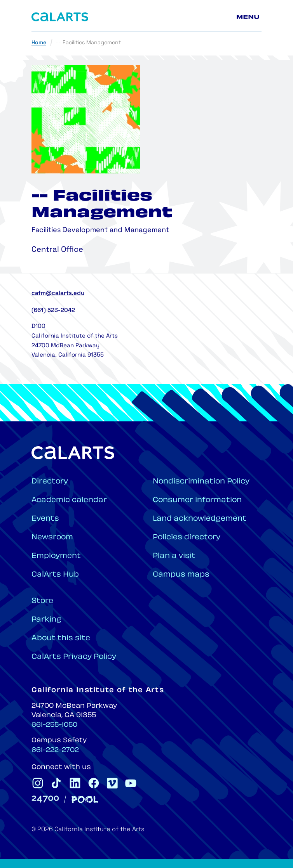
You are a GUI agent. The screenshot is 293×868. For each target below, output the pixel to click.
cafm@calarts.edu (58, 294)
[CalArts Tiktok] (56, 783)
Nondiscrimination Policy (201, 482)
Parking (46, 620)
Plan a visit (174, 556)
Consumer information (197, 500)
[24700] (45, 799)
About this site (61, 638)
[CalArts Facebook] (94, 783)
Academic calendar (69, 500)
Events (45, 519)
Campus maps (181, 575)
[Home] (60, 17)
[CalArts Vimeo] (112, 783)
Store (42, 601)
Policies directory (187, 538)
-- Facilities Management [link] (88, 43)
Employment (56, 556)
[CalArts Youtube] (131, 783)
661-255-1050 (54, 725)
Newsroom (52, 538)
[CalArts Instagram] (38, 783)
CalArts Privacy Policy (74, 657)
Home (39, 43)
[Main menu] (249, 17)
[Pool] (85, 800)
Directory (50, 482)
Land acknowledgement (200, 519)
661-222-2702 (55, 750)
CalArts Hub (55, 575)
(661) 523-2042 (53, 311)
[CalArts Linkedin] (75, 783)
